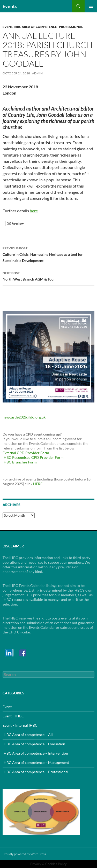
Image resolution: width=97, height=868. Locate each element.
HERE (38, 484)
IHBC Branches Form (20, 462)
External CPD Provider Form (26, 453)
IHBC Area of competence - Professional (48, 27)
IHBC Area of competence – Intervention (35, 753)
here (34, 211)
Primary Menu (91, 6)
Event (8, 27)
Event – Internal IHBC (20, 725)
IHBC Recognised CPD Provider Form (33, 457)
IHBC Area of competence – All (28, 735)
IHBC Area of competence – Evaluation (34, 744)
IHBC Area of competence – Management (36, 762)
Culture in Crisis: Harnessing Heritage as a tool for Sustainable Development (48, 254)
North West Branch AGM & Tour (48, 276)
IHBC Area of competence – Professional (35, 772)
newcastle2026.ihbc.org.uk (24, 417)
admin (37, 73)
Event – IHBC (13, 716)
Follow (15, 224)
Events (10, 6)
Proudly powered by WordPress (24, 854)
